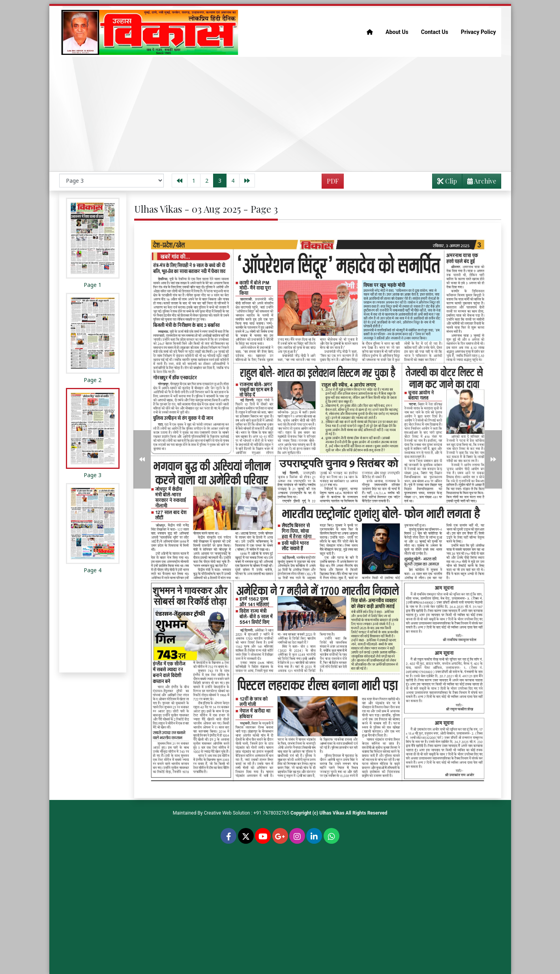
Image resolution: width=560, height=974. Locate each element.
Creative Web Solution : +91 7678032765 (247, 813)
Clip (447, 181)
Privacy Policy (479, 32)
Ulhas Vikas (332, 813)
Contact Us (435, 32)
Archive (479, 183)
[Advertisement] (280, 114)
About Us (397, 32)
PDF (333, 181)
